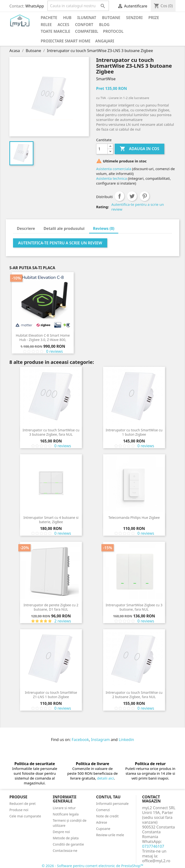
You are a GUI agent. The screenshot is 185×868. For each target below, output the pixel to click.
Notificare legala (66, 814)
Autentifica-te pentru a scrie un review (138, 207)
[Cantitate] (102, 149)
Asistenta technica (112, 178)
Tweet (132, 196)
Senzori (134, 18)
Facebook (80, 740)
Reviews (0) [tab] (104, 228)
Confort (84, 25)
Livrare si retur (64, 808)
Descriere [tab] (26, 228)
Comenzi (103, 810)
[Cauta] (78, 6)
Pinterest (145, 196)
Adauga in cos (139, 149)
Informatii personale (112, 804)
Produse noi (19, 810)
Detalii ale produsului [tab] (64, 228)
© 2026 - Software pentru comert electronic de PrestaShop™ (92, 866)
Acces (63, 25)
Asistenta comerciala (114, 169)
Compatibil (87, 31)
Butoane (111, 18)
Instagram (100, 740)
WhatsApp (35, 6)
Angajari (105, 41)
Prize (154, 18)
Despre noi (61, 832)
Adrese (102, 822)
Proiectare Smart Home (66, 41)
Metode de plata (66, 838)
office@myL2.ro (156, 861)
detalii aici (106, 778)
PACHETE (49, 18)
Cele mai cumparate (25, 816)
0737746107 (153, 846)
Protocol (113, 31)
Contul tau (108, 797)
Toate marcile (56, 31)
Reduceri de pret (23, 804)
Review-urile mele (110, 835)
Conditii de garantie (68, 844)
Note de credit (107, 816)
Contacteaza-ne (65, 851)
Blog (104, 25)
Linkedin (126, 740)
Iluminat (87, 18)
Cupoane (103, 829)
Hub (67, 18)
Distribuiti (119, 196)
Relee (46, 25)
